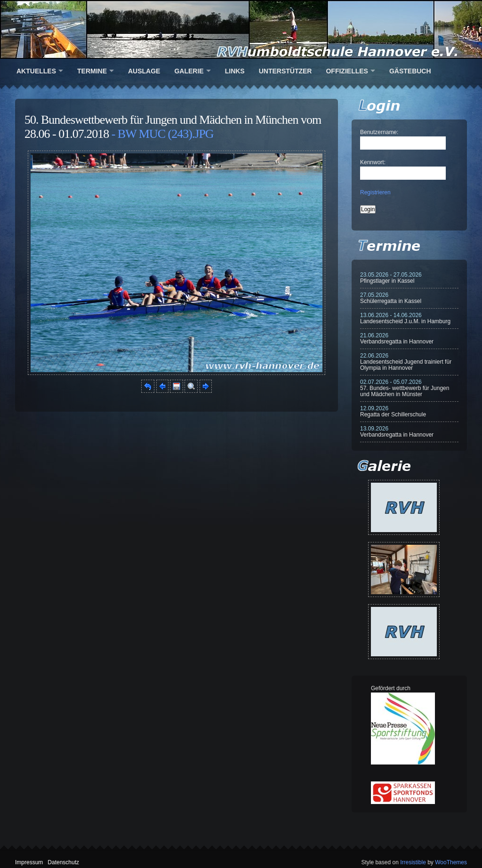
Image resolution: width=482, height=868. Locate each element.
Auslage (144, 71)
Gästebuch (410, 71)
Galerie (189, 71)
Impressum (29, 862)
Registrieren (375, 192)
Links (235, 71)
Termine (92, 71)
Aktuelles (36, 71)
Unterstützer (285, 71)
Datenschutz (63, 862)
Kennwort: (373, 162)
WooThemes (451, 862)
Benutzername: (379, 132)
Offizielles (347, 71)
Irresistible (413, 862)
